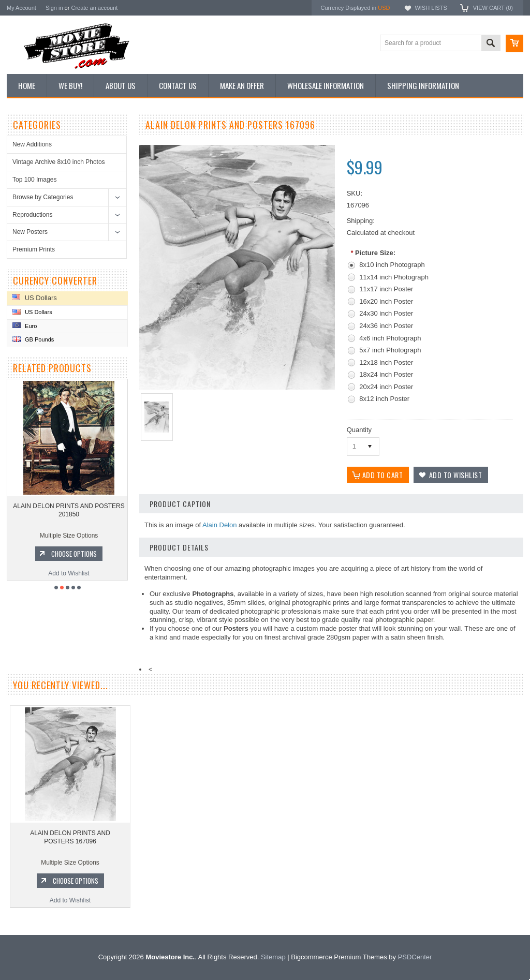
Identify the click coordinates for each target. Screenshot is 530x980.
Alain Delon (220, 525)
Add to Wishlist (69, 573)
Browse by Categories (43, 197)
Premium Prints (34, 249)
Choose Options (74, 554)
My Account (21, 8)
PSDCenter (415, 957)
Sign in (54, 8)
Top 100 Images (34, 180)
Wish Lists (431, 8)
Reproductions (32, 215)
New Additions (32, 144)
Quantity (359, 430)
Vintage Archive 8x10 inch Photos (59, 162)
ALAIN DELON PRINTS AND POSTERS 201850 (69, 510)
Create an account (94, 8)
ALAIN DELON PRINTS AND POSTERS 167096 (70, 837)
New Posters (30, 232)
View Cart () (493, 8)
